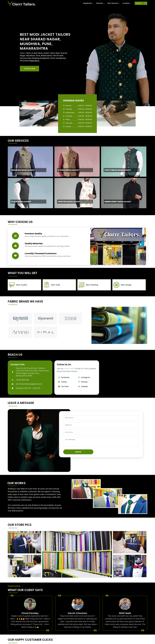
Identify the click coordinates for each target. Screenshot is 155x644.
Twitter (62, 382)
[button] (29, 69)
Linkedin (82, 386)
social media (69, 369)
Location (127, 3)
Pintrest (82, 382)
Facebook (63, 377)
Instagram (83, 377)
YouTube (63, 386)
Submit (78, 452)
